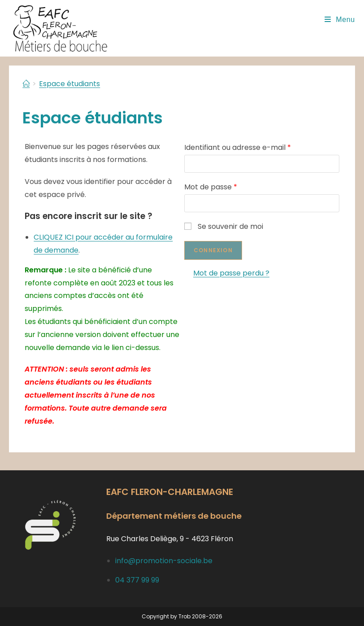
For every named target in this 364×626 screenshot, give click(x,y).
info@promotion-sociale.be (164, 561)
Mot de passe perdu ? (231, 273)
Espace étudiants (69, 84)
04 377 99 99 (137, 580)
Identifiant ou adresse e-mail (238, 147)
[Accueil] (26, 84)
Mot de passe (211, 187)
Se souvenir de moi (224, 226)
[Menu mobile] (340, 20)
